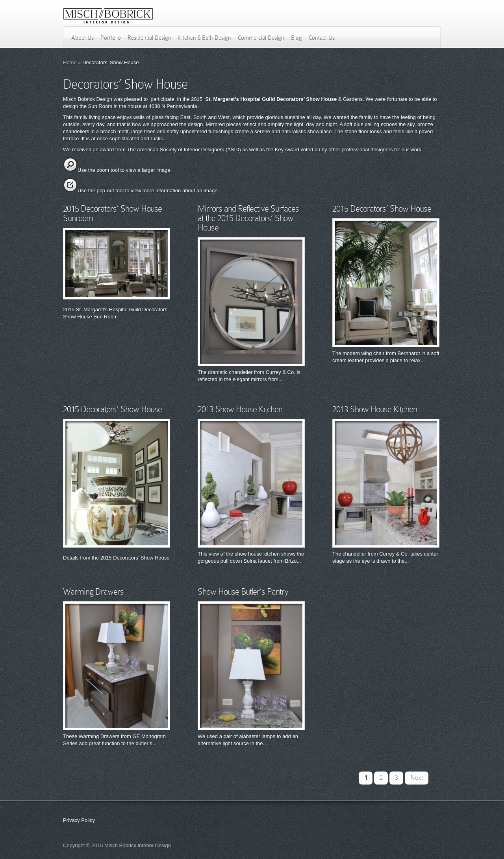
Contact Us (322, 38)
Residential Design (149, 38)
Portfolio (111, 38)
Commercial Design (261, 38)
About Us (82, 38)
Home (70, 62)
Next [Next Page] (417, 778)
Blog (296, 38)
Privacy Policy (79, 820)
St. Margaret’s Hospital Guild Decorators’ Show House (271, 99)
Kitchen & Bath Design (205, 38)
